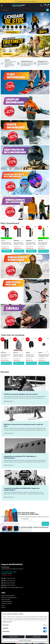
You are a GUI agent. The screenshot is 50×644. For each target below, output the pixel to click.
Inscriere (45, 524)
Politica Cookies (6, 600)
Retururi (4, 607)
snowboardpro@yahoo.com (15, 587)
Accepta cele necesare (25, 640)
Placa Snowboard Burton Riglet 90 (43, 243)
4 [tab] (28, 34)
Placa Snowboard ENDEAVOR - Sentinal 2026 (19, 243)
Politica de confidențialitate (9, 598)
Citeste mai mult (7, 622)
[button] (4, 5)
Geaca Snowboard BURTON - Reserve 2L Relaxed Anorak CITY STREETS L (19, 356)
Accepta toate (36, 637)
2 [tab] (25, 34)
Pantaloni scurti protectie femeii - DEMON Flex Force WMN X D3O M (31, 356)
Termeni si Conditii (6, 604)
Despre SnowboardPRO (8, 596)
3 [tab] (26, 34)
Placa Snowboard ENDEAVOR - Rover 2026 (31, 243)
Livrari (3, 605)
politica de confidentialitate (41, 527)
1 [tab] (23, 34)
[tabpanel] (25, 23)
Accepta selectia (14, 637)
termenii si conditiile (27, 527)
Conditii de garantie (7, 602)
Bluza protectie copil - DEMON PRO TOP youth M (44, 356)
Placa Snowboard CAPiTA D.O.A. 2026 (6, 243)
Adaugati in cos (44, 251)
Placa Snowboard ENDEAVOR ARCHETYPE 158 (5, 356)
